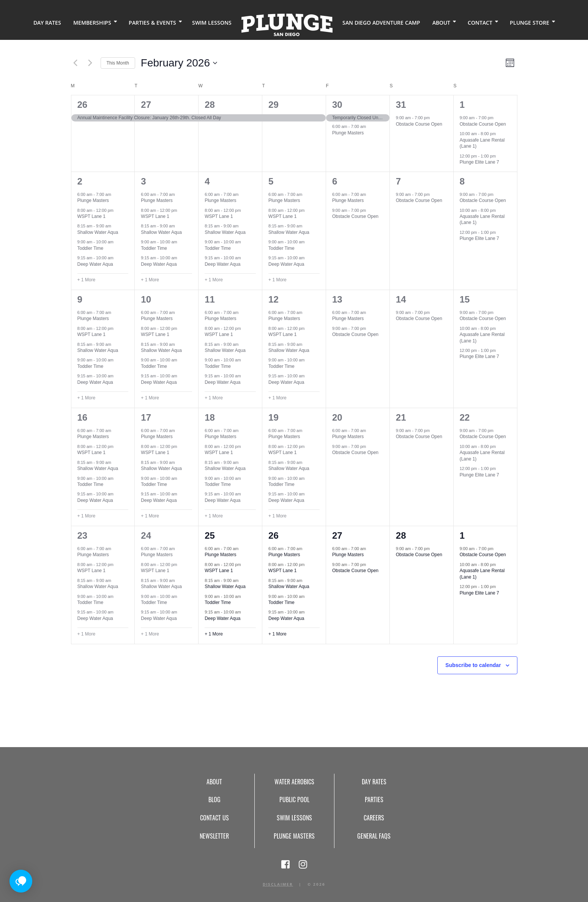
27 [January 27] (146, 105)
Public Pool (294, 799)
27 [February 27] (337, 535)
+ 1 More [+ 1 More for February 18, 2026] (214, 516)
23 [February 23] (83, 535)
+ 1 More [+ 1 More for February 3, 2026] (150, 280)
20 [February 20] (337, 417)
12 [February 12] (274, 299)
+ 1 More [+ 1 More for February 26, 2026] (277, 634)
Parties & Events (152, 23)
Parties (374, 799)
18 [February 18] (210, 417)
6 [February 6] (335, 181)
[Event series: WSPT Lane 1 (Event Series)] (117, 210)
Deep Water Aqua (95, 264)
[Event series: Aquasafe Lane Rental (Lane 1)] (500, 134)
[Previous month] (76, 63)
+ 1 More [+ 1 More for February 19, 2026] (277, 516)
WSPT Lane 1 (91, 216)
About (441, 23)
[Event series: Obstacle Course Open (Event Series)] (434, 118)
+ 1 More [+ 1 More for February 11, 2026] (214, 398)
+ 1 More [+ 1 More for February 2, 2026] (87, 280)
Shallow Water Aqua (98, 232)
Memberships (92, 23)
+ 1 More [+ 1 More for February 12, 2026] (277, 398)
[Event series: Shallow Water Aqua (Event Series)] (115, 226)
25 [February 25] (210, 535)
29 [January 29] (274, 105)
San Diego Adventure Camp (381, 23)
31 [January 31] (401, 105)
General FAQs (374, 836)
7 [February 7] (398, 181)
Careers (374, 818)
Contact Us (214, 818)
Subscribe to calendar (473, 665)
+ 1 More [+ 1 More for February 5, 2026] (277, 280)
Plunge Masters (348, 133)
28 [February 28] (401, 535)
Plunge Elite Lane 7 (479, 162)
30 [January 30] (337, 105)
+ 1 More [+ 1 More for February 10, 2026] (150, 398)
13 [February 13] (337, 299)
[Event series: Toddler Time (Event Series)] (117, 242)
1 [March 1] (462, 535)
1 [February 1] (462, 105)
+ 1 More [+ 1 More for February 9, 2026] (87, 398)
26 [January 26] (83, 105)
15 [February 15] (465, 299)
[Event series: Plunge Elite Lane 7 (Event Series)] (500, 156)
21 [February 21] (401, 417)
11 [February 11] (210, 299)
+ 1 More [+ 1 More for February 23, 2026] (87, 634)
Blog (214, 799)
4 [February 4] (207, 181)
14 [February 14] (401, 299)
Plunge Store (530, 23)
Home (287, 25)
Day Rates (47, 23)
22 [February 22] (465, 417)
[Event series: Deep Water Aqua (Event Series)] (117, 258)
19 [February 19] (274, 417)
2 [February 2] (80, 181)
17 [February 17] (146, 417)
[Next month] (90, 63)
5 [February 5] (271, 181)
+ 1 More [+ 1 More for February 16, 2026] (87, 516)
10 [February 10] (146, 299)
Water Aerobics (294, 782)
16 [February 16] (83, 417)
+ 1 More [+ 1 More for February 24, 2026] (150, 634)
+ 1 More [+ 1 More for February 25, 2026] (214, 634)
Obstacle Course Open (419, 124)
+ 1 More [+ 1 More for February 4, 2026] (214, 280)
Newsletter (214, 836)
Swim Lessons (212, 23)
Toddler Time (91, 248)
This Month (118, 63)
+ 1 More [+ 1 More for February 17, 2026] (150, 516)
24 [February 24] (146, 535)
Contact (480, 23)
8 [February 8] (462, 181)
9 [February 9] (80, 299)
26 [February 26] (274, 535)
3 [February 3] (143, 181)
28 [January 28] (210, 105)
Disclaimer (278, 884)
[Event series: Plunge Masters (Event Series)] (370, 126)
